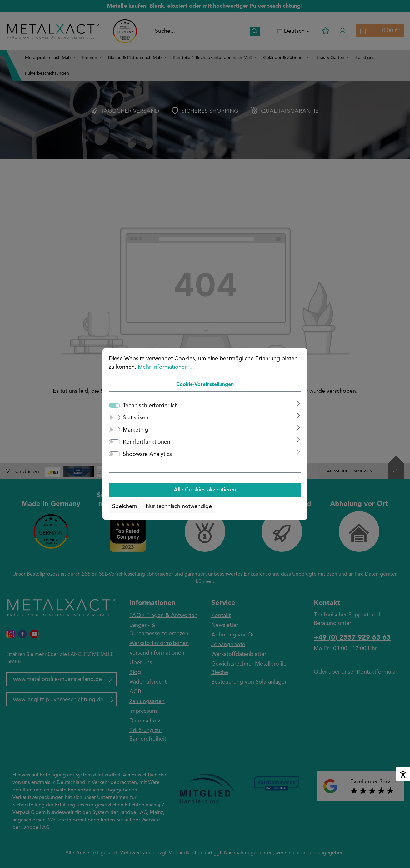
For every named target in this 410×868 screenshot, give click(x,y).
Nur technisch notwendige (179, 506)
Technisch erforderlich (150, 406)
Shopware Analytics (147, 454)
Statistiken (136, 418)
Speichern (125, 506)
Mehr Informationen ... (166, 367)
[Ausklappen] (298, 403)
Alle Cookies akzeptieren (205, 490)
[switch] (114, 417)
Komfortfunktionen (147, 442)
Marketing (135, 430)
